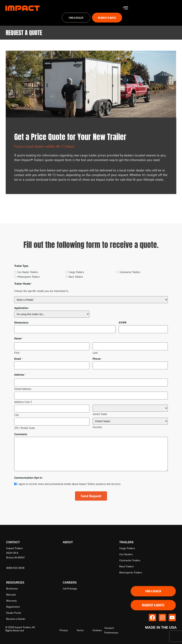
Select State (100, 412)
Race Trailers (76, 278)
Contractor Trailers (130, 273)
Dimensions (21, 323)
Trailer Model (23, 284)
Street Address (23, 387)
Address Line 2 (23, 399)
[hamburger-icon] (125, 8)
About (68, 539)
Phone (97, 358)
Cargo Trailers (76, 273)
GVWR (123, 323)
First (17, 352)
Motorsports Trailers (29, 278)
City (16, 412)
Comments (21, 431)
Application (21, 309)
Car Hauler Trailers (28, 273)
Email (18, 358)
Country (97, 424)
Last (95, 352)
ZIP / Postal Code (25, 424)
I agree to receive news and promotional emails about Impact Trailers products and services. (69, 480)
